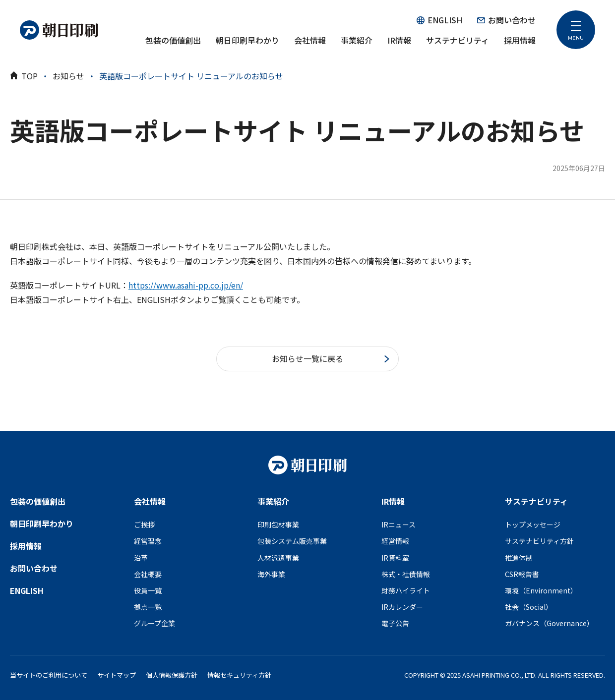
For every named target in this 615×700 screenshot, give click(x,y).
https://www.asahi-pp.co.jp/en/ (186, 285)
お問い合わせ (506, 20)
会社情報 (310, 40)
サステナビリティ (458, 40)
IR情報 (399, 40)
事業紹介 (357, 40)
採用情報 (520, 40)
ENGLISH (439, 20)
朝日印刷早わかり (247, 40)
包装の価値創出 (173, 40)
